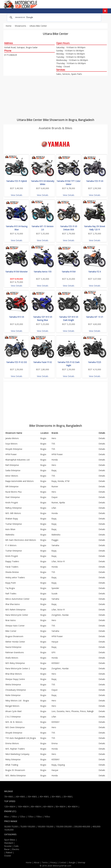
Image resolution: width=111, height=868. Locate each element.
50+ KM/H (60, 807)
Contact (63, 862)
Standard (9, 843)
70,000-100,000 (28, 827)
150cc (39, 817)
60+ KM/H (48, 807)
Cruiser (8, 856)
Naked (9, 853)
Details (102, 438)
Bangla (72, 862)
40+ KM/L (45, 797)
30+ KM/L (56, 797)
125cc (22, 817)
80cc (7, 817)
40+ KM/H (73, 807)
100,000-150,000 (45, 827)
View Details (17, 195)
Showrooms (20, 26)
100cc (14, 817)
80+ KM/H (36, 807)
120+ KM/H (10, 807)
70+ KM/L (9, 797)
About (37, 862)
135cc (31, 817)
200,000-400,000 (82, 827)
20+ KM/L (68, 797)
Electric (16, 849)
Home (9, 26)
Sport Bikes (10, 840)
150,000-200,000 (64, 827)
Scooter (8, 846)
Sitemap (81, 862)
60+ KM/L (21, 797)
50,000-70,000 (11, 827)
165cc (47, 817)
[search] (54, 18)
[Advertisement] (55, 97)
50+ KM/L (33, 797)
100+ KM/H (23, 807)
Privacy (53, 862)
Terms (45, 862)
